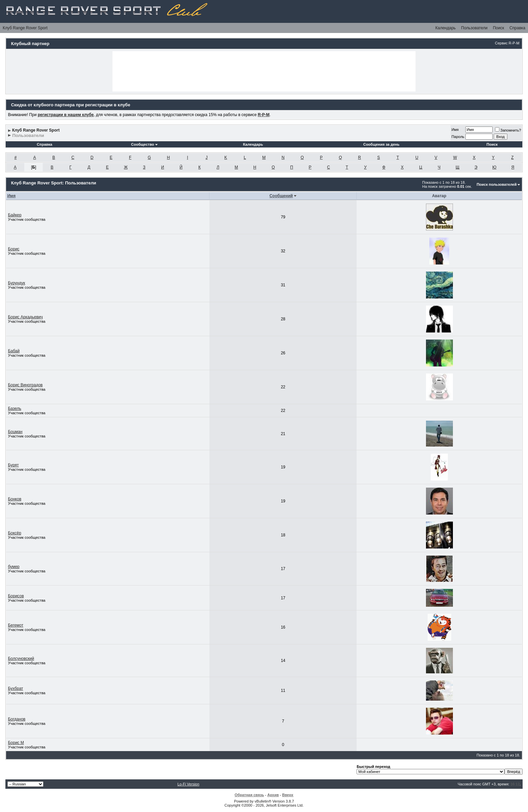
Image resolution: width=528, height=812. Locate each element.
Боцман (15, 432)
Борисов (16, 596)
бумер (14, 567)
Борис (14, 249)
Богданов (17, 719)
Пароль (458, 137)
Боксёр (15, 533)
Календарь (446, 28)
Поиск (499, 28)
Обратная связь (249, 795)
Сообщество (144, 144)
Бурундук (17, 283)
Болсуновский (21, 659)
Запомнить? (508, 130)
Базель (15, 409)
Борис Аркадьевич (25, 317)
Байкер (15, 215)
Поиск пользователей (497, 184)
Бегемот (16, 625)
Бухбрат (16, 689)
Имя (455, 130)
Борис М (16, 743)
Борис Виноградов (25, 385)
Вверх (288, 795)
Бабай (14, 351)
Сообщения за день (381, 144)
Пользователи (474, 28)
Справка (517, 28)
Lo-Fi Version (188, 784)
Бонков (15, 499)
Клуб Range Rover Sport (25, 28)
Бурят (13, 465)
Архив (273, 795)
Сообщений (281, 196)
